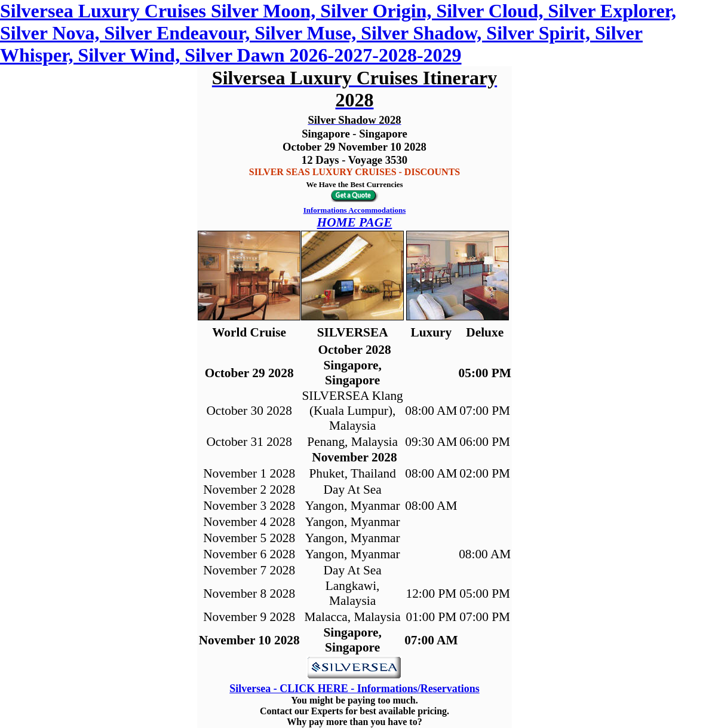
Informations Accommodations (355, 210)
